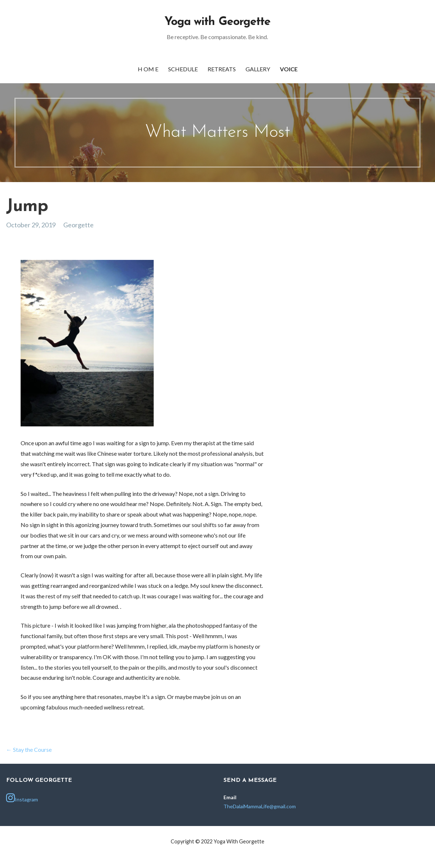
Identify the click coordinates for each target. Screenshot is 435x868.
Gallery (258, 69)
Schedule (183, 69)
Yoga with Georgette (217, 22)
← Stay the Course (29, 749)
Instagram (22, 798)
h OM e (148, 69)
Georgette (78, 225)
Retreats (222, 69)
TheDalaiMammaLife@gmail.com (260, 806)
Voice (289, 69)
